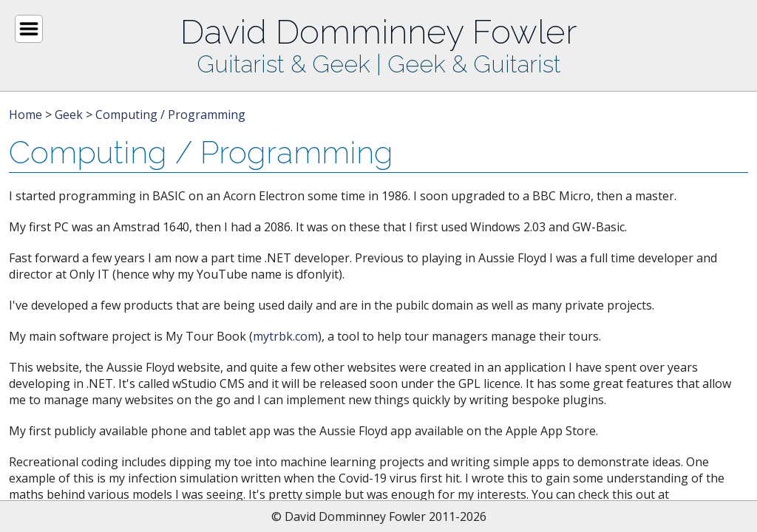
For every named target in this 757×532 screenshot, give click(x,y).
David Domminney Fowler (378, 32)
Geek (69, 115)
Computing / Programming (170, 115)
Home (26, 115)
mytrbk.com (285, 336)
